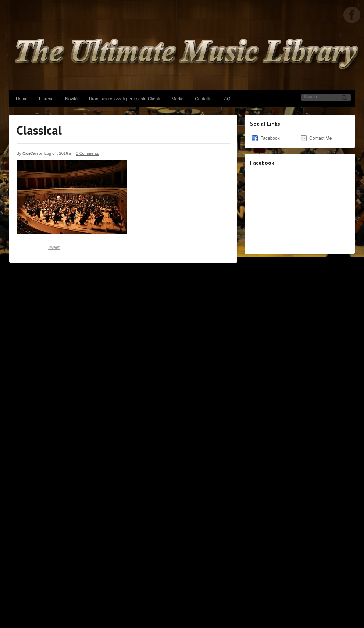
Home (22, 99)
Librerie (46, 99)
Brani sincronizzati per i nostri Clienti (124, 99)
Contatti (202, 99)
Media (177, 99)
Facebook (270, 138)
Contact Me (320, 138)
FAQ (226, 99)
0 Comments (87, 153)
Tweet (54, 247)
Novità (71, 99)
